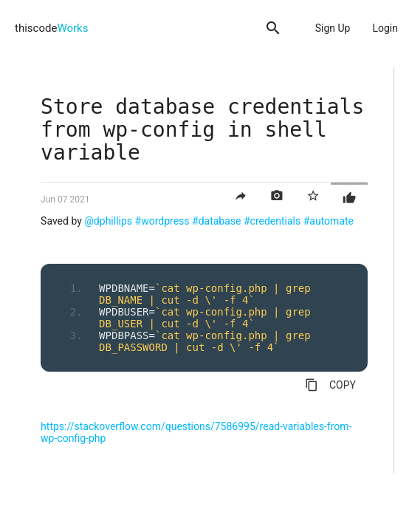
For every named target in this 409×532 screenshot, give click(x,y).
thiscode (51, 28)
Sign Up (333, 28)
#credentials (272, 221)
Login (385, 28)
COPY (330, 385)
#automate (329, 221)
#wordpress (162, 221)
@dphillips (108, 221)
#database (216, 221)
